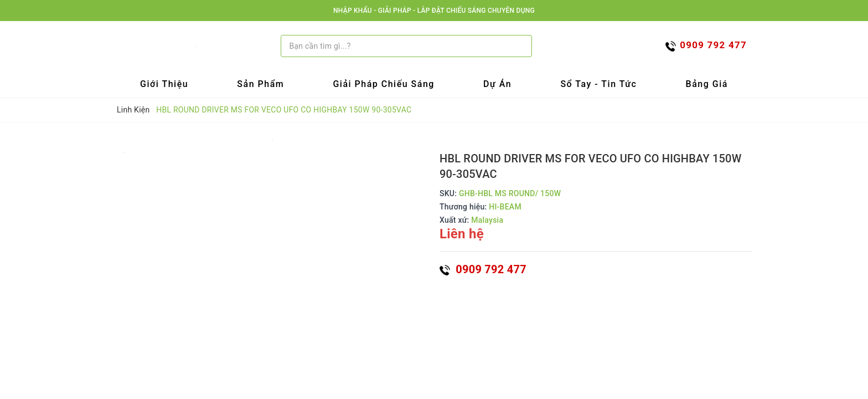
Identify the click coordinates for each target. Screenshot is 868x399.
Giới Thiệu (164, 84)
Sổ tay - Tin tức (598, 84)
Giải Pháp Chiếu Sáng (384, 84)
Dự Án (497, 84)
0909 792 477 (483, 269)
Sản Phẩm (260, 84)
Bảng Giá (707, 84)
